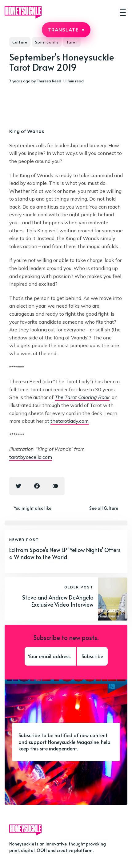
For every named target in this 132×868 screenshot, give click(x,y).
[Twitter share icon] (18, 486)
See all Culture (104, 508)
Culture (20, 42)
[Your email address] (50, 656)
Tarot (72, 42)
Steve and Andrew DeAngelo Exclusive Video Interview (58, 601)
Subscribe (92, 656)
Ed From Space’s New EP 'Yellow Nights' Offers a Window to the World (65, 553)
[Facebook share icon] (37, 486)
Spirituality (47, 42)
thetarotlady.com (70, 421)
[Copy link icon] (55, 486)
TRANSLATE (66, 30)
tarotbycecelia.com (31, 457)
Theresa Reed (49, 81)
